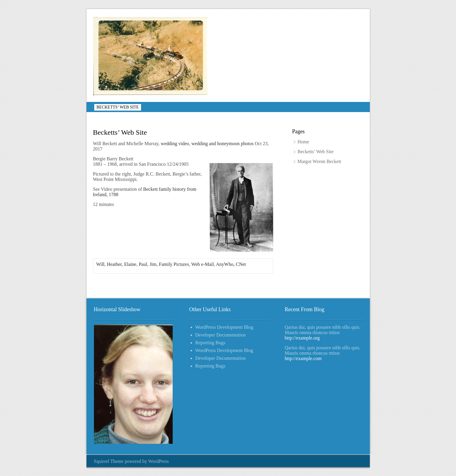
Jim (153, 264)
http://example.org (302, 338)
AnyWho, (226, 264)
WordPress (159, 461)
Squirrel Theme (109, 461)
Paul (143, 264)
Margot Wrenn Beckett (319, 161)
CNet (241, 264)
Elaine (130, 264)
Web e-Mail (203, 264)
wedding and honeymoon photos (222, 144)
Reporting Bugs (210, 343)
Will (101, 264)
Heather (114, 264)
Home (303, 142)
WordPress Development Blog (224, 327)
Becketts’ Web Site (118, 107)
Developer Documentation (221, 335)
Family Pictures (174, 264)
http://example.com (303, 358)
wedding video (175, 144)
